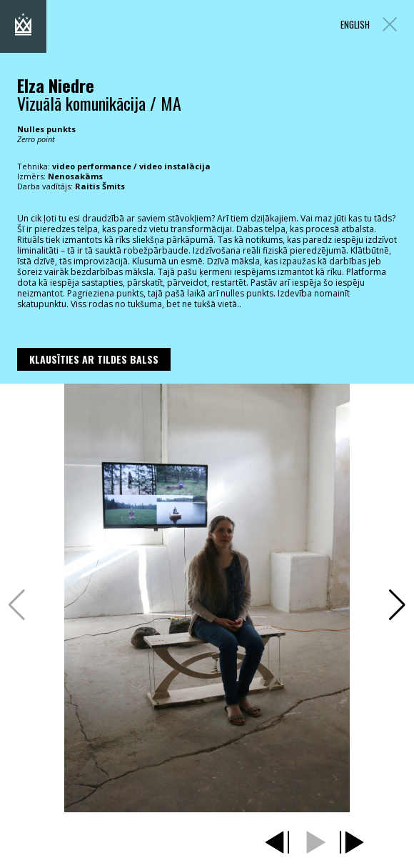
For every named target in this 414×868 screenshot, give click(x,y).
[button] (397, 605)
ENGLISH (355, 25)
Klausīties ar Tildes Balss (94, 359)
